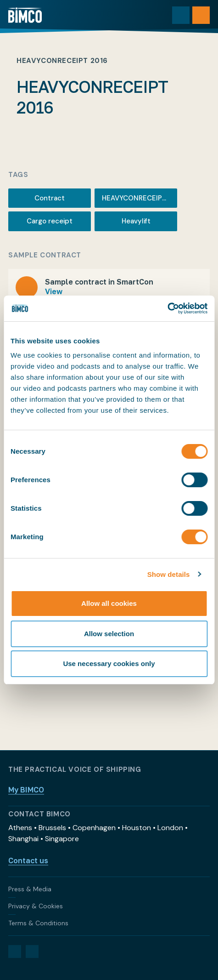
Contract (50, 198)
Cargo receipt (50, 221)
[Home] (25, 15)
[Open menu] (201, 15)
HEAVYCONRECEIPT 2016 (140, 198)
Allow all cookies (109, 603)
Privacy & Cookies (36, 906)
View (54, 291)
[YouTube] (32, 952)
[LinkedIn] (15, 952)
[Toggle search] (181, 15)
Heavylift (136, 221)
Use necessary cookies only (109, 664)
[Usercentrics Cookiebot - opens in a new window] (167, 308)
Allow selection (109, 634)
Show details (169, 574)
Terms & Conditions (38, 923)
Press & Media (30, 889)
